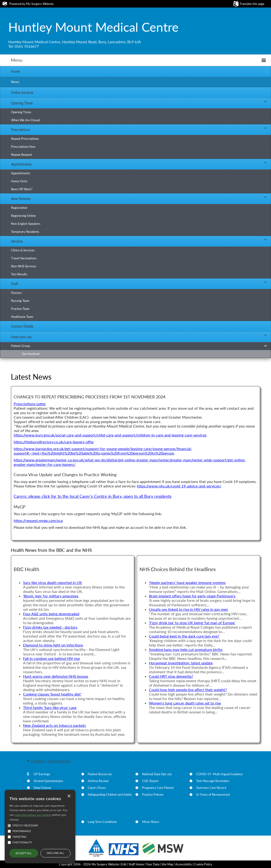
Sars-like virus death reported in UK (53, 582)
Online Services (22, 92)
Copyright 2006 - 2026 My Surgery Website (89, 864)
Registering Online (23, 216)
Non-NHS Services (24, 266)
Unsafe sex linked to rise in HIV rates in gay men (188, 609)
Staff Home (136, 864)
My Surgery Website (40, 4)
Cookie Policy (203, 864)
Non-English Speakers (26, 224)
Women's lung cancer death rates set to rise (185, 703)
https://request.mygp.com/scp (38, 520)
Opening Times (21, 112)
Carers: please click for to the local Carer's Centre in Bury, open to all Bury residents (93, 496)
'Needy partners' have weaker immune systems (187, 582)
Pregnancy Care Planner (158, 788)
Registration (19, 208)
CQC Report (150, 781)
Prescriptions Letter (30, 404)
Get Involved (31, 354)
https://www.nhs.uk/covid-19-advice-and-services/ (179, 486)
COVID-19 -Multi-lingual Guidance (219, 774)
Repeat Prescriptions (25, 139)
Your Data (153, 864)
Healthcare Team (22, 317)
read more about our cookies (33, 815)
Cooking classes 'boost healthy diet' (52, 694)
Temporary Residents (25, 232)
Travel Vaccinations (24, 258)
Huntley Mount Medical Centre (93, 27)
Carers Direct (97, 788)
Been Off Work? (22, 189)
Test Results (19, 274)
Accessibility (184, 864)
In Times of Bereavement (213, 794)
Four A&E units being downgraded (51, 614)
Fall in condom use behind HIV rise (51, 658)
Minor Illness (151, 822)
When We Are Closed (25, 120)
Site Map (167, 864)
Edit (124, 864)
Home (16, 71)
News (15, 82)
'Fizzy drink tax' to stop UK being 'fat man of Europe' (192, 623)
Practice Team (20, 309)
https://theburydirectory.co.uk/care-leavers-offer (54, 442)
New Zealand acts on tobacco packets (54, 725)
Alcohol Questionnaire (48, 781)
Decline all (56, 853)
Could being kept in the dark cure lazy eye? (184, 636)
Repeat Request (22, 155)
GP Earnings (42, 774)
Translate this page (252, 4)
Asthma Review (98, 781)
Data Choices (42, 788)
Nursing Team (20, 301)
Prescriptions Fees (23, 147)
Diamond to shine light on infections (53, 645)
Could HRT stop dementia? (171, 676)
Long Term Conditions (102, 822)
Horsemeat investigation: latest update (181, 663)
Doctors (16, 293)
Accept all (24, 853)
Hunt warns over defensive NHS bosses (56, 676)
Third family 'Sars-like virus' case (50, 707)
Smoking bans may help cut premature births (186, 649)
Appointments (21, 173)
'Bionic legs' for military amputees (51, 596)
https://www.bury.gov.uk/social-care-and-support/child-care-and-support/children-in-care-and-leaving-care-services (110, 435)
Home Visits (19, 181)
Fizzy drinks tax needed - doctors (50, 627)
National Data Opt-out (157, 774)
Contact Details (22, 326)
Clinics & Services (23, 250)
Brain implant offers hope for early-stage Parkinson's (192, 596)
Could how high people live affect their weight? (188, 690)
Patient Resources (100, 774)
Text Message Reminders (213, 781)
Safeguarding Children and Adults (110, 794)
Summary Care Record (211, 788)
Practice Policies (153, 794)
